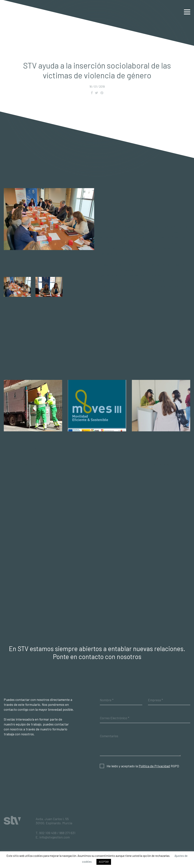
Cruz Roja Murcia (159, 275)
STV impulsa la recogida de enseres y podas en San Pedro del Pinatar (33, 447)
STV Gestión (16, 12)
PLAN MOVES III (97, 441)
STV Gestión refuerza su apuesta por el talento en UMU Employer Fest (161, 447)
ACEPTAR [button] (104, 862)
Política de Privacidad (154, 766)
